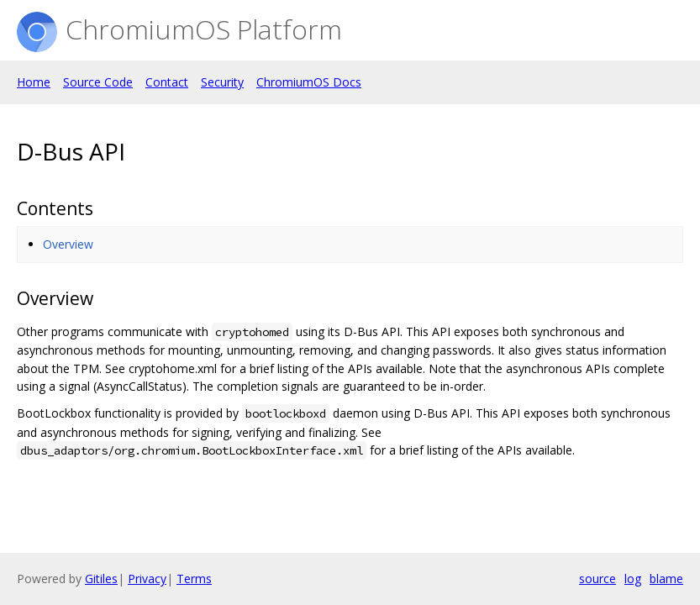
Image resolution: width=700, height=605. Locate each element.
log (633, 579)
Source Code (98, 82)
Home (34, 82)
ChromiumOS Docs (309, 82)
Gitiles (101, 579)
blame (666, 579)
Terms (194, 579)
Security (222, 82)
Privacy (147, 579)
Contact (167, 82)
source (597, 579)
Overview (68, 244)
